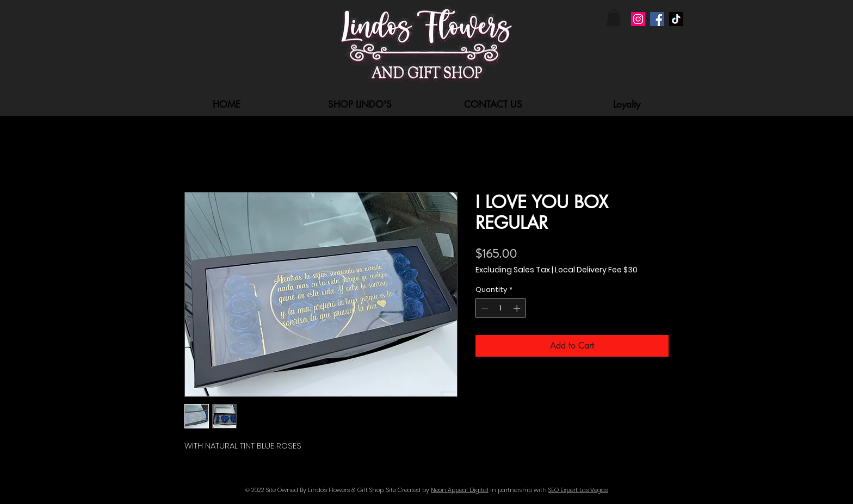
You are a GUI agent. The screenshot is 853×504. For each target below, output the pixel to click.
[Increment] (518, 308)
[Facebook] (657, 19)
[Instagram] (638, 19)
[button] (614, 18)
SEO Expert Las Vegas (578, 490)
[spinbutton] (501, 308)
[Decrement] (484, 308)
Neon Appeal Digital (460, 490)
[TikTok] (676, 19)
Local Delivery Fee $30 (596, 270)
